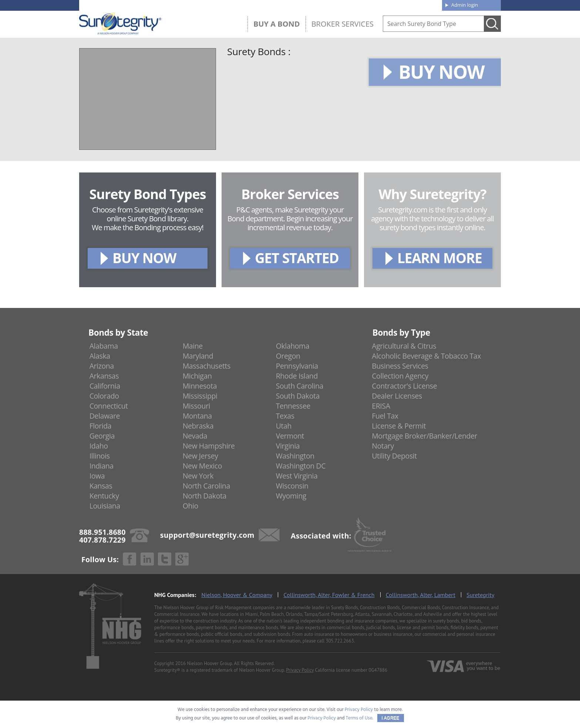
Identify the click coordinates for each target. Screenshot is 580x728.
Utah (284, 426)
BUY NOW (441, 72)
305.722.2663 (340, 641)
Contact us (419, 4)
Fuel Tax (385, 416)
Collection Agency (400, 376)
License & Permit (399, 426)
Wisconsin (292, 486)
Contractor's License (404, 386)
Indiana (102, 466)
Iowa (97, 476)
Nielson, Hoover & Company (237, 595)
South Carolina (300, 386)
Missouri (196, 406)
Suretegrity (480, 595)
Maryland (198, 356)
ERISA (381, 406)
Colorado (104, 396)
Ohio (190, 506)
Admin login (465, 5)
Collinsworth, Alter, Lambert (421, 595)
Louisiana (105, 506)
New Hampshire (209, 446)
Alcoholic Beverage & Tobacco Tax (426, 356)
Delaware (105, 416)
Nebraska (198, 426)
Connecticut (109, 406)
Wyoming (291, 496)
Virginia (288, 446)
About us (321, 4)
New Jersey (200, 456)
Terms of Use (359, 718)
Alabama (104, 346)
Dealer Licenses (397, 396)
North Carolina (206, 486)
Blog (369, 4)
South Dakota (298, 396)
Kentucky (104, 496)
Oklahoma (293, 346)
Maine (193, 346)
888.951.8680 (137, 5)
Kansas (101, 486)
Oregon (288, 356)
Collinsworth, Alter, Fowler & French (329, 595)
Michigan (197, 376)
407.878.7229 (190, 5)
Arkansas (104, 376)
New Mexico (203, 466)
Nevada (195, 436)
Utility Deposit (394, 456)
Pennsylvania (297, 366)
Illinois (100, 456)
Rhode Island (297, 376)
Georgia (102, 436)
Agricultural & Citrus (404, 346)
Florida (101, 426)
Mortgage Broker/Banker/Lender (424, 436)
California (105, 386)
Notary (383, 446)
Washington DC (301, 466)
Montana (197, 416)
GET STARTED (297, 258)
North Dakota (205, 496)
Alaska (100, 356)
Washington (295, 456)
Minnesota (200, 386)
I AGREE (391, 718)
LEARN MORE (440, 258)
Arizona (102, 366)
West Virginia (297, 476)
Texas (285, 416)
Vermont (290, 436)
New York (198, 476)
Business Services (400, 366)
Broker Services (343, 24)
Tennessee (293, 406)
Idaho (99, 446)
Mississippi (200, 396)
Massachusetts (207, 366)
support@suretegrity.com (207, 535)
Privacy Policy (300, 670)
